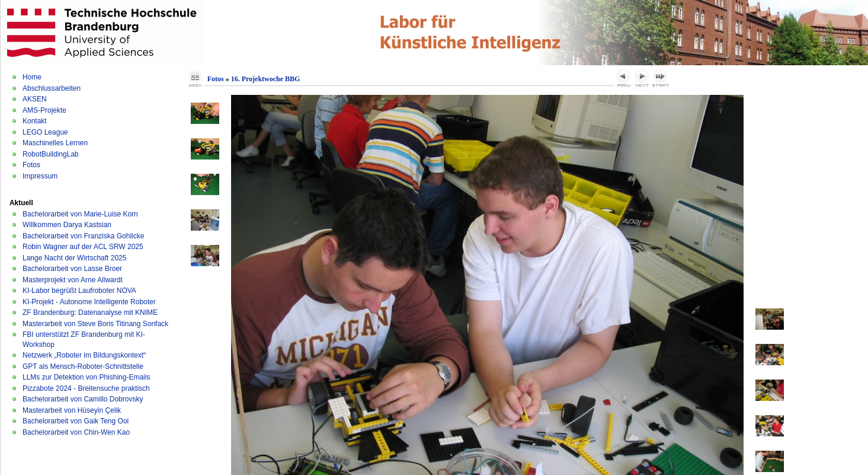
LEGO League (45, 132)
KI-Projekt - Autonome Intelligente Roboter (89, 302)
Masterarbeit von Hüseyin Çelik (72, 410)
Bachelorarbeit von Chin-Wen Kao (76, 432)
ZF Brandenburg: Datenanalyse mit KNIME (90, 313)
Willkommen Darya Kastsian (67, 225)
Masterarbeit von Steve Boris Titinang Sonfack (95, 324)
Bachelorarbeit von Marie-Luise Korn (80, 214)
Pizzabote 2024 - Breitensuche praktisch (86, 388)
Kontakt (35, 121)
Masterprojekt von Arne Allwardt (73, 280)
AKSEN (35, 99)
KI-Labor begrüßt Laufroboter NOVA (79, 291)
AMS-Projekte (44, 110)
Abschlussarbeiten (52, 88)
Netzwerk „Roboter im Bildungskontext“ (84, 355)
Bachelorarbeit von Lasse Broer (72, 269)
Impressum (40, 176)
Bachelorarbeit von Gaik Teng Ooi (76, 421)
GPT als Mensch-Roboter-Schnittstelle (83, 366)
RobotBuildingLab (51, 154)
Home (32, 77)
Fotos (31, 165)
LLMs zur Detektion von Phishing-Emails (86, 377)
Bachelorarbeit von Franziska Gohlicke (83, 236)
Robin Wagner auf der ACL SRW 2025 (83, 247)
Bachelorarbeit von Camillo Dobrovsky (83, 399)
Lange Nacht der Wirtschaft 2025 (74, 258)
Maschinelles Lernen (55, 143)
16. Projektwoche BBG (266, 79)
